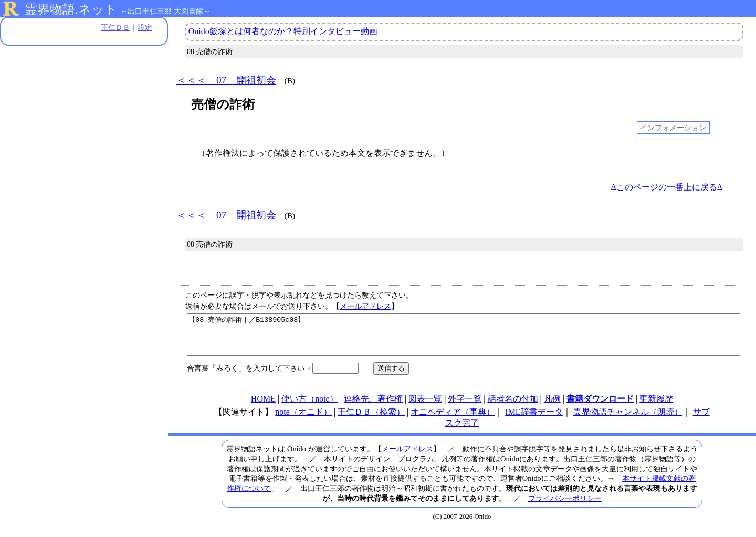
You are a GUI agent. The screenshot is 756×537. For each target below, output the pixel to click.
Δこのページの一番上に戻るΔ (666, 187)
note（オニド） (303, 420)
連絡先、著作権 (373, 407)
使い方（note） (310, 407)
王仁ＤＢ (115, 27)
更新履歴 (656, 407)
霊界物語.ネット (71, 9)
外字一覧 (465, 407)
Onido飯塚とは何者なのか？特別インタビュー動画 (283, 31)
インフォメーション (673, 128)
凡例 (552, 407)
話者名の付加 (513, 407)
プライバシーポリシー (565, 506)
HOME (263, 407)
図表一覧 (425, 407)
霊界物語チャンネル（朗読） (628, 420)
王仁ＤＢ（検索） (371, 420)
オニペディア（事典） (453, 420)
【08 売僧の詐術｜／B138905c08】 (464, 339)
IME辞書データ (534, 420)
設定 (145, 27)
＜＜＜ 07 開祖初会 (226, 80)
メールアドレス (365, 306)
